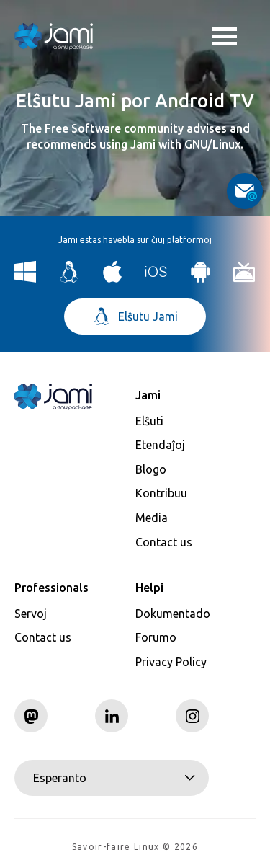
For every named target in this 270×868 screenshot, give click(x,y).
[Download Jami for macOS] (113, 279)
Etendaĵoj (160, 445)
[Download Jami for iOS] (157, 279)
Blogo (151, 469)
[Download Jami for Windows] (26, 279)
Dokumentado (173, 614)
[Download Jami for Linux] (69, 279)
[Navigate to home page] (54, 36)
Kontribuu (161, 493)
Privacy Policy (171, 662)
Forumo (156, 637)
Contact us (164, 542)
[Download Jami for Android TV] (244, 279)
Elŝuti (149, 421)
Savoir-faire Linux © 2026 (135, 847)
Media (152, 518)
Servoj (31, 614)
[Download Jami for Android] (201, 279)
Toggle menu (225, 38)
